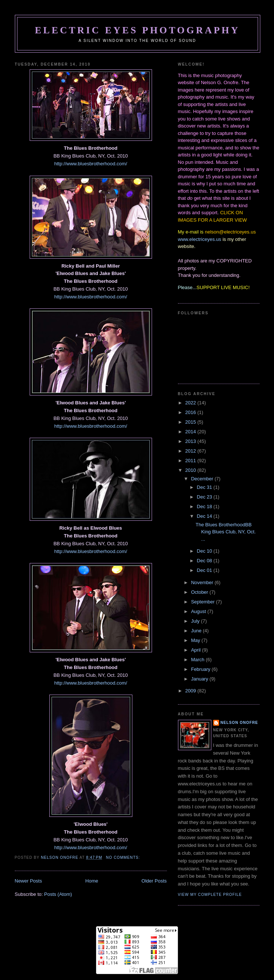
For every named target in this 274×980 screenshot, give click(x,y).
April (197, 650)
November (203, 582)
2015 (192, 422)
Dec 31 (205, 487)
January (200, 679)
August (199, 611)
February (201, 669)
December (203, 479)
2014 (192, 432)
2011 (192, 461)
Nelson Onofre (240, 723)
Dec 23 (205, 497)
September (203, 602)
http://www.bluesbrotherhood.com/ (91, 164)
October (200, 592)
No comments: (124, 857)
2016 (192, 412)
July (196, 621)
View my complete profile (210, 895)
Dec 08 (205, 561)
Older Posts (154, 881)
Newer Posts (29, 881)
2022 (192, 403)
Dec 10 (205, 551)
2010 (192, 470)
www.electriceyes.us (200, 239)
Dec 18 (205, 506)
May (196, 640)
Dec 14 (205, 516)
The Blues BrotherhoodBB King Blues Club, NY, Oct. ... (226, 532)
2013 (192, 441)
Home (92, 881)
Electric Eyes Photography (137, 30)
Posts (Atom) (58, 894)
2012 (192, 451)
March (198, 660)
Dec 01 (205, 570)
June (197, 631)
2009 (192, 691)
